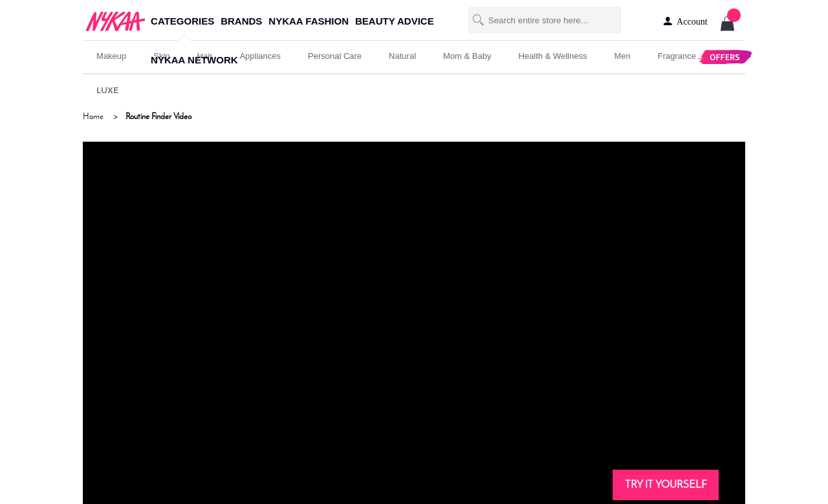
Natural (402, 56)
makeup (111, 56)
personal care (335, 56)
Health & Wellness (552, 56)
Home (93, 116)
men (622, 56)
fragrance (677, 56)
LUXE (108, 90)
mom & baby (467, 56)
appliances (260, 56)
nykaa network (194, 60)
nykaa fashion (309, 21)
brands (241, 21)
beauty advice (395, 21)
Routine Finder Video (158, 116)
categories (182, 21)
